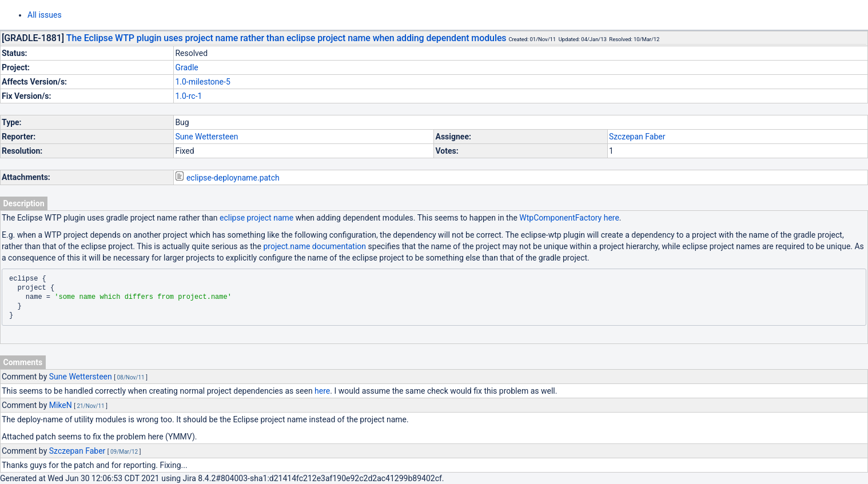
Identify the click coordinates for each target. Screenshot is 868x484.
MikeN (61, 405)
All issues (45, 15)
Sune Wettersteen (206, 137)
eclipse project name (256, 218)
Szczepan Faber (637, 137)
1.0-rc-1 (188, 96)
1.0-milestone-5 (202, 82)
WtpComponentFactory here (569, 218)
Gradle (186, 67)
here (322, 391)
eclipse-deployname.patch (233, 178)
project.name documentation (314, 246)
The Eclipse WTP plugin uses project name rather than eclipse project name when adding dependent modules (286, 38)
